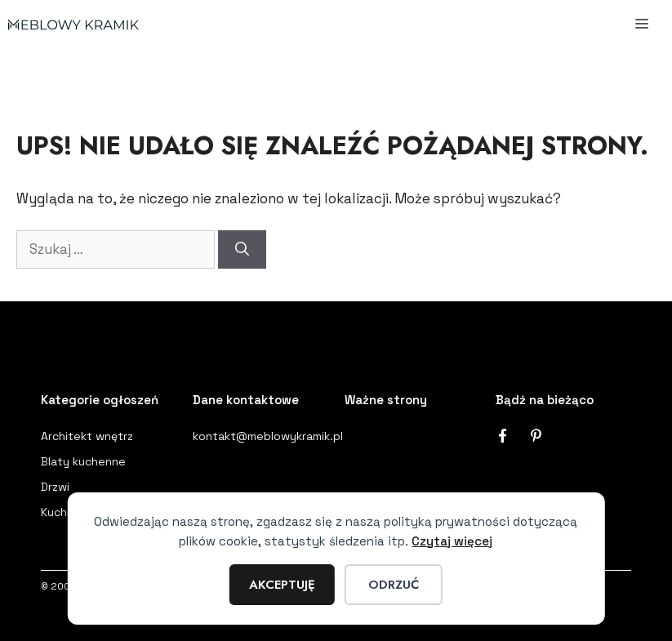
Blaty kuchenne (83, 461)
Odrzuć (394, 585)
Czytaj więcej (452, 541)
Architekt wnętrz (87, 436)
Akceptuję (282, 585)
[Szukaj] (242, 250)
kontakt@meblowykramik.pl (268, 436)
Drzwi (55, 487)
